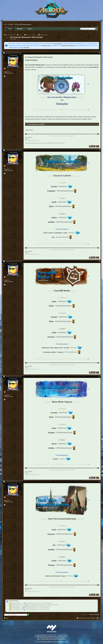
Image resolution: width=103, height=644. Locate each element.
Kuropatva (51, 337)
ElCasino (54, 186)
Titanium (54, 317)
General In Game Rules (59, 639)
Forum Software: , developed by (51, 642)
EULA (39, 639)
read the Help (58, 44)
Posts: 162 (7, 72)
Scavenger (54, 413)
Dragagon (51, 432)
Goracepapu (47, 352)
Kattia (54, 530)
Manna (51, 306)
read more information (68, 45)
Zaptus (54, 301)
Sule (54, 545)
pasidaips (51, 222)
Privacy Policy (45, 639)
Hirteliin (51, 448)
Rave (53, 237)
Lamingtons (51, 191)
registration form (46, 45)
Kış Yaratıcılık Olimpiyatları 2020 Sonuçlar (26, 37)
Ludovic (54, 217)
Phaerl (51, 206)
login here (26, 47)
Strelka (54, 202)
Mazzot (54, 444)
